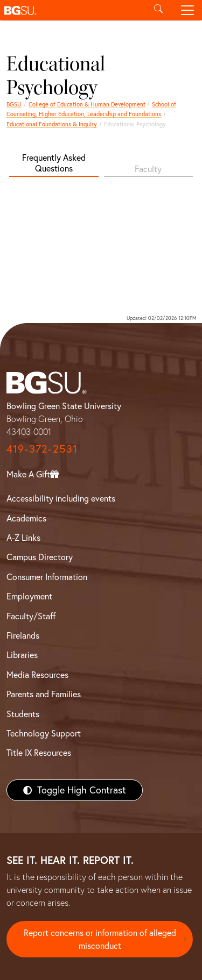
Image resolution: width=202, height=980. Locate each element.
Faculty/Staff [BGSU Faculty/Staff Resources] (31, 616)
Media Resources (37, 675)
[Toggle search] (158, 10)
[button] (72, 10)
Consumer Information (47, 577)
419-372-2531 (42, 449)
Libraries (22, 655)
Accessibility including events (61, 498)
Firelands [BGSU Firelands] (23, 635)
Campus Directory (40, 557)
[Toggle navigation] (187, 10)
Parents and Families (44, 694)
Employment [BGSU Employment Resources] (29, 596)
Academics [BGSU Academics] (26, 518)
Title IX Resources (39, 753)
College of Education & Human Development (87, 104)
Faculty (148, 169)
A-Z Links (23, 538)
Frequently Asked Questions (54, 163)
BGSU (14, 104)
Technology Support (44, 733)
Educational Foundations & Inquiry (52, 124)
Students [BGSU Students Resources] (23, 714)
